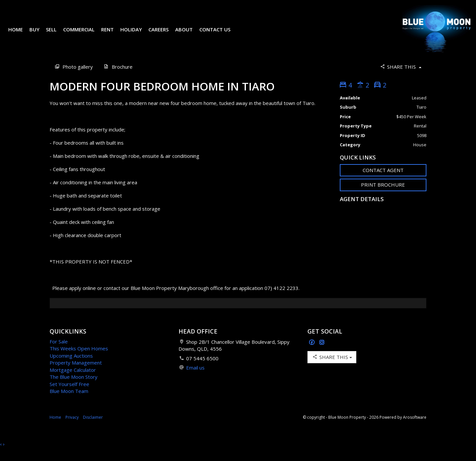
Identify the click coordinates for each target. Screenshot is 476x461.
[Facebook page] (313, 353)
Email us (195, 377)
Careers (163, 34)
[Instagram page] (322, 353)
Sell (56, 34)
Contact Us (220, 34)
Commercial (84, 34)
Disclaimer (93, 427)
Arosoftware (415, 427)
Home (20, 34)
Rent (112, 34)
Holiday (136, 34)
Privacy (72, 427)
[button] (383, 195)
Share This (400, 76)
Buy (39, 34)
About (189, 34)
